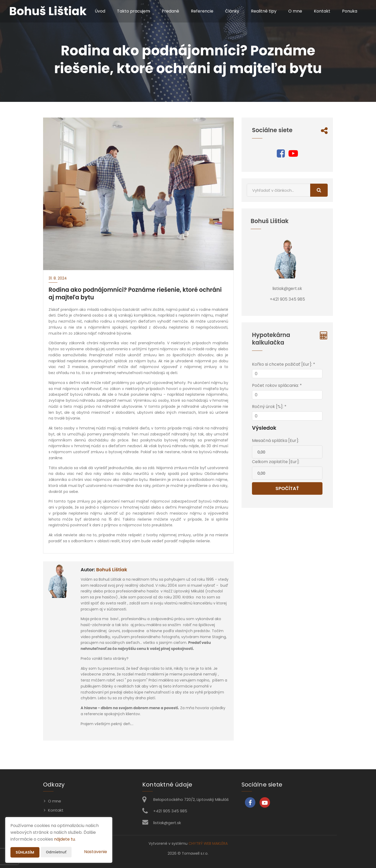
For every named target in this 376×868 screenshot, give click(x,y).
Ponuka (350, 11)
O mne (295, 11)
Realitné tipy (264, 11)
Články (232, 11)
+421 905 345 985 (170, 811)
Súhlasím (25, 852)
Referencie (202, 11)
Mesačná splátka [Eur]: (275, 441)
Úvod (100, 11)
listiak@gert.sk (167, 823)
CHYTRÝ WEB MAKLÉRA (208, 843)
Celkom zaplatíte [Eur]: (276, 462)
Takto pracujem (133, 11)
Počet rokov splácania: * (277, 385)
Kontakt (322, 11)
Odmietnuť (56, 852)
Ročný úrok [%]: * (269, 407)
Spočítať (287, 488)
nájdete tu (64, 839)
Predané (170, 11)
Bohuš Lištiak (112, 570)
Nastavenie (96, 852)
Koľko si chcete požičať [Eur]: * (284, 364)
